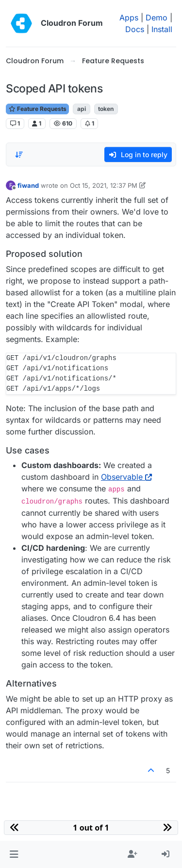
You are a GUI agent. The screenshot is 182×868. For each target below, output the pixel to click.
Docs (135, 29)
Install (162, 29)
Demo (157, 18)
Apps (129, 18)
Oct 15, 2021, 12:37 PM (104, 185)
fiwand (28, 185)
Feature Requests (37, 109)
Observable (126, 477)
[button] (14, 854)
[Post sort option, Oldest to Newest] (19, 155)
